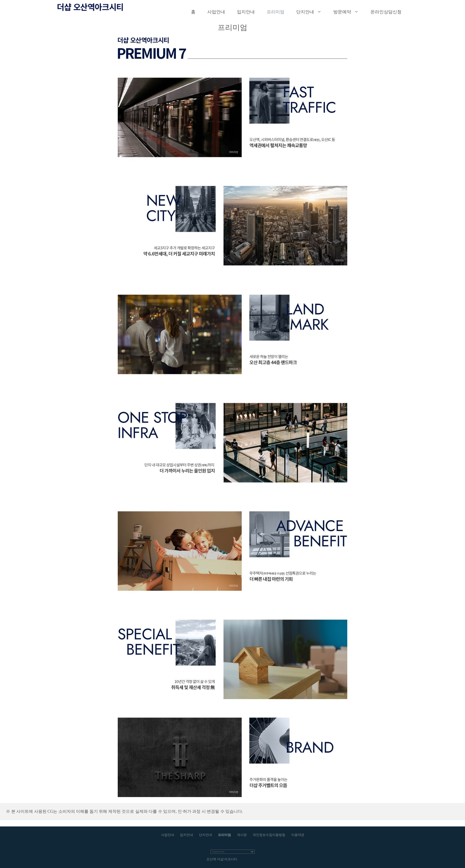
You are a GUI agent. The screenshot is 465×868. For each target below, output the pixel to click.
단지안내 (312, 12)
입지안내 (246, 12)
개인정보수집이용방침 (269, 835)
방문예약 (349, 12)
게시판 (242, 835)
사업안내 (216, 12)
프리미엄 (276, 12)
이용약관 (298, 835)
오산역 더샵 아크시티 (222, 859)
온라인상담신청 (386, 12)
